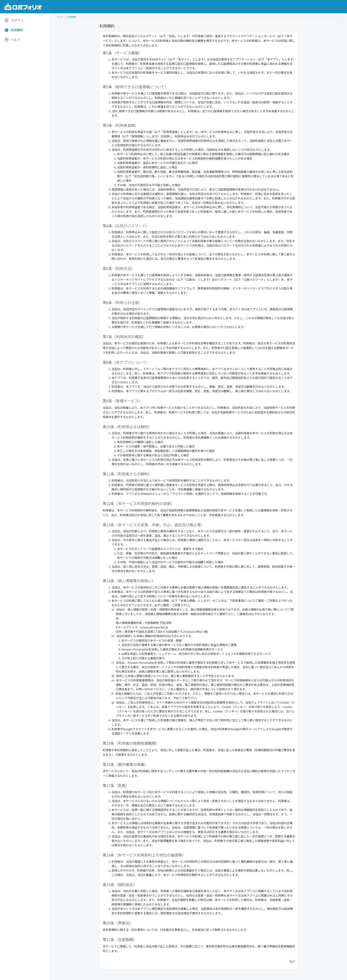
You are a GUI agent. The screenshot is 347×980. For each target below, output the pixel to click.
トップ (60, 17)
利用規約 (72, 17)
